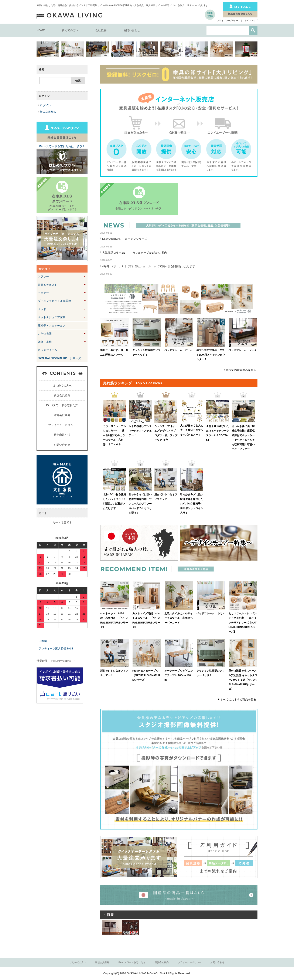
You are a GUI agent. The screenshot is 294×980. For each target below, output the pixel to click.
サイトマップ (251, 21)
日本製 (43, 641)
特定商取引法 (62, 435)
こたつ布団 (45, 334)
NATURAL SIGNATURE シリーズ (59, 358)
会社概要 (101, 30)
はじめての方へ (62, 386)
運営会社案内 (62, 415)
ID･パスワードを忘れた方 (62, 405)
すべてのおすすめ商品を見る (238, 699)
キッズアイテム (47, 350)
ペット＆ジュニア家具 (52, 317)
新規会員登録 (62, 395)
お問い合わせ (132, 30)
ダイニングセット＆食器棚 (54, 301)
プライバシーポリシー (228, 21)
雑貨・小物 (45, 342)
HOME (41, 30)
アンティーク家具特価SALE (56, 648)
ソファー (43, 276)
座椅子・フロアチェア (52, 326)
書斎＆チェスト (47, 285)
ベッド (42, 309)
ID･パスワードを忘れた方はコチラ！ (62, 146)
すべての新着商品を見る (241, 370)
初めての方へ (70, 30)
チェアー (43, 293)
